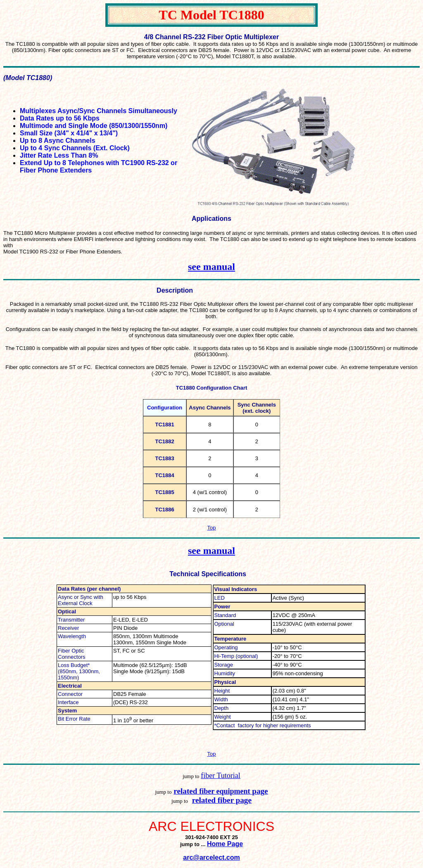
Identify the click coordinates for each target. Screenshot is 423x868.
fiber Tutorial (221, 776)
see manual (211, 267)
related (186, 791)
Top (212, 528)
